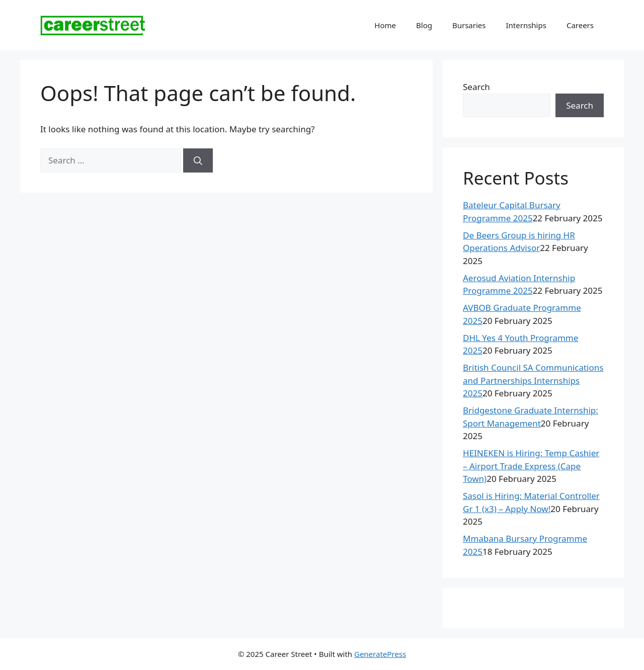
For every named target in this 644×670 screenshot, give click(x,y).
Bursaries (469, 25)
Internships (526, 25)
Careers (580, 25)
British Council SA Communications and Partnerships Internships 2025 (533, 380)
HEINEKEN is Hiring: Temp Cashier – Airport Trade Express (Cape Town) (531, 466)
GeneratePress (380, 654)
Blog (424, 25)
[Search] (198, 160)
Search (476, 87)
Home (385, 25)
